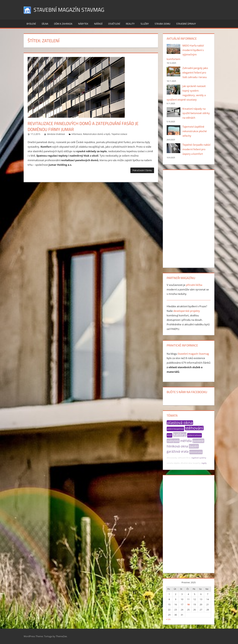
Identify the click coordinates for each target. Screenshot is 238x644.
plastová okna (180, 423)
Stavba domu (162, 24)
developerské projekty (187, 311)
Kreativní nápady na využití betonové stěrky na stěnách (196, 113)
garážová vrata (178, 451)
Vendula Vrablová (56, 134)
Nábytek (83, 24)
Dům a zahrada (63, 24)
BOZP (169, 435)
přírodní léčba (194, 285)
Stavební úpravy (186, 24)
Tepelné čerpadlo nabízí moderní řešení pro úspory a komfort (196, 149)
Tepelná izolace (119, 134)
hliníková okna (177, 446)
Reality (130, 24)
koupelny (197, 463)
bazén (194, 446)
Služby (145, 24)
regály (204, 463)
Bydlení (31, 24)
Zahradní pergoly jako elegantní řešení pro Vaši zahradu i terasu (195, 73)
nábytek (173, 441)
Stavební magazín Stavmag (69, 10)
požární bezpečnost (175, 429)
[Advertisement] (189, 218)
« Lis (168, 619)
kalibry (180, 434)
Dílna (45, 24)
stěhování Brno (184, 458)
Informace (77, 134)
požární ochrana (195, 435)
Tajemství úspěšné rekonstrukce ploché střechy (195, 131)
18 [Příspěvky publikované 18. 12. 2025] (188, 604)
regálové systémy (199, 458)
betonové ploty (196, 452)
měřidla (186, 441)
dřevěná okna (186, 463)
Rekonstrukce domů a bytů (97, 134)
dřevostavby (172, 458)
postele (198, 441)
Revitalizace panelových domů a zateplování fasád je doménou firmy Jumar (83, 126)
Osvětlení (114, 24)
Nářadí (98, 24)
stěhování (194, 428)
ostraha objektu (173, 463)
